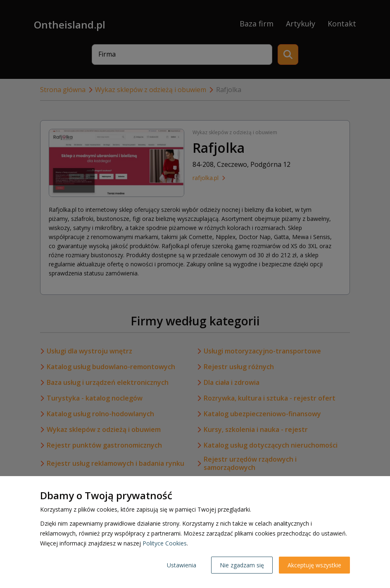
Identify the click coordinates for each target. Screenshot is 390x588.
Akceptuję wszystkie (314, 565)
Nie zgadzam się (242, 565)
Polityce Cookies (165, 543)
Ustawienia (182, 565)
